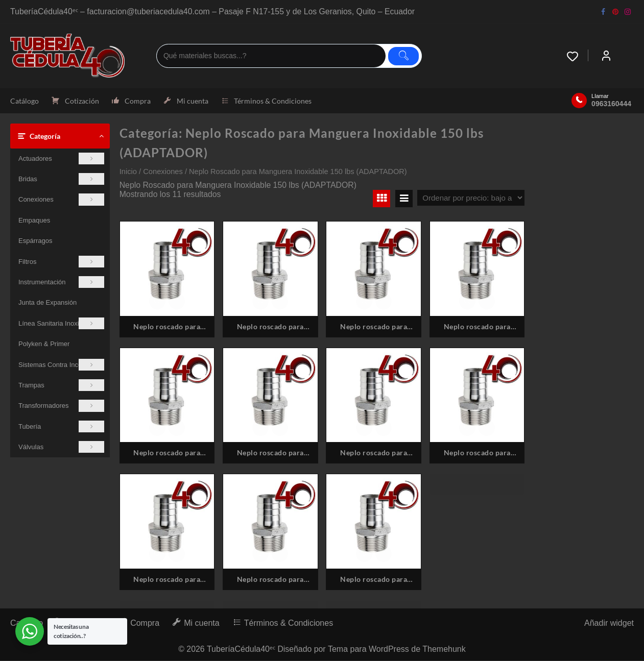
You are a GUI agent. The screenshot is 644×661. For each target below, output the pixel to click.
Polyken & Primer (44, 344)
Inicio (128, 172)
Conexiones (61, 200)
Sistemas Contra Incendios (61, 365)
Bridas (61, 179)
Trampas (61, 385)
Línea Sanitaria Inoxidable (61, 323)
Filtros (61, 262)
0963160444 (611, 104)
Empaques (34, 220)
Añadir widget (609, 623)
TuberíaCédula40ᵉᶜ (241, 650)
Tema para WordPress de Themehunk (397, 650)
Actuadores (61, 158)
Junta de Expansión (47, 303)
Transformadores (61, 406)
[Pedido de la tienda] (471, 198)
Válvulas (61, 447)
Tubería (61, 426)
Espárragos (35, 241)
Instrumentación (61, 282)
